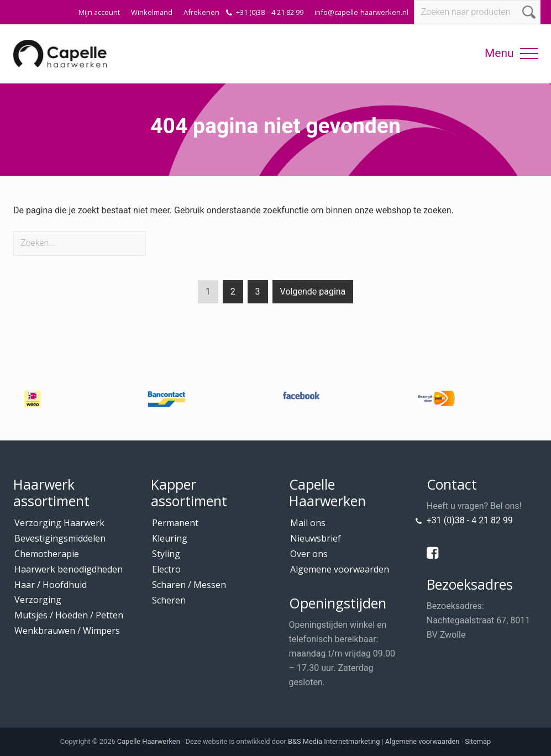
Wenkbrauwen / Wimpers (67, 631)
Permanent (175, 523)
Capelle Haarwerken (149, 741)
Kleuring (170, 538)
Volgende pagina (313, 292)
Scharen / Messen (189, 585)
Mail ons (308, 523)
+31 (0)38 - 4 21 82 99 (470, 520)
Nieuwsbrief (316, 538)
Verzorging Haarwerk (59, 523)
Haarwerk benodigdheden (69, 569)
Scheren (169, 600)
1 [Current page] (208, 294)
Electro (166, 569)
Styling (166, 554)
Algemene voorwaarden (340, 569)
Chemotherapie (47, 554)
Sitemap (478, 741)
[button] (529, 54)
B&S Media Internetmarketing (334, 741)
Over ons (309, 554)
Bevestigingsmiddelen (60, 538)
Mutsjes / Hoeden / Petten (69, 615)
